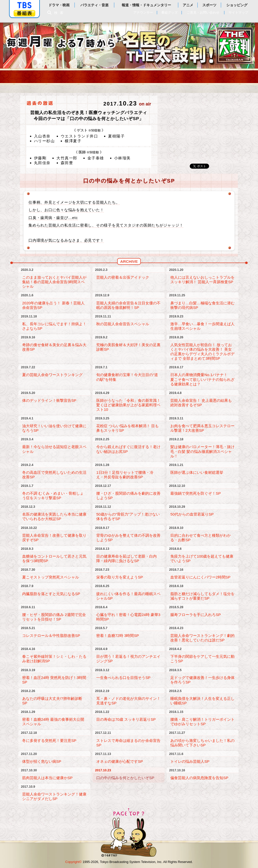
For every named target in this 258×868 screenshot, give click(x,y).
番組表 (24, 13)
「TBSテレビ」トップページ (24, 5)
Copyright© (73, 862)
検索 (60, 13)
